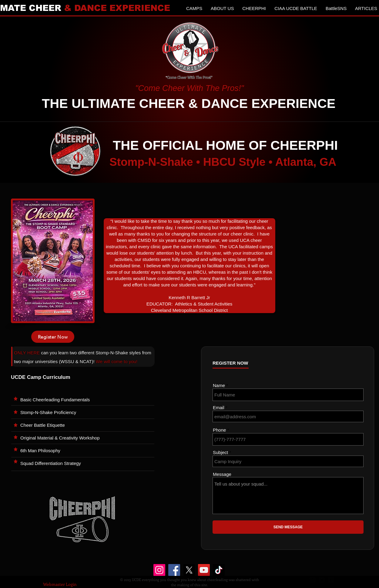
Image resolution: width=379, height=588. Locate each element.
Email (219, 408)
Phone (219, 430)
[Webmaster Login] (60, 584)
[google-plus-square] (313, 580)
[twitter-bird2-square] (322, 580)
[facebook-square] (331, 580)
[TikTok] (219, 570)
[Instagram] (159, 570)
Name (219, 385)
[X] (189, 570)
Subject (220, 452)
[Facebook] (174, 570)
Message (222, 474)
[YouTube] (204, 570)
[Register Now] (53, 337)
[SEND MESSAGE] (288, 527)
